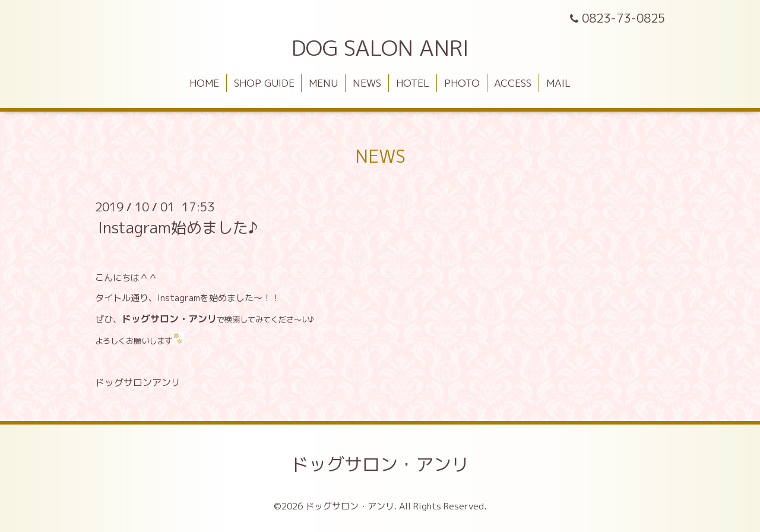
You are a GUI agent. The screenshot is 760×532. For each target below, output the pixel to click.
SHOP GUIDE (264, 83)
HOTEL (413, 83)
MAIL (558, 83)
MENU (323, 83)
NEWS (367, 83)
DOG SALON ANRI (380, 48)
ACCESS (513, 83)
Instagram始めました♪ (178, 227)
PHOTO (462, 83)
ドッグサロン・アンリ (380, 464)
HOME (204, 83)
